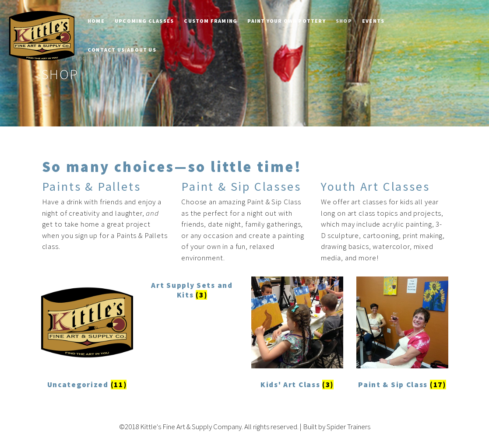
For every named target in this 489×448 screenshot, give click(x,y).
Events (373, 21)
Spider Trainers (348, 427)
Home (96, 21)
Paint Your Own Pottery (286, 21)
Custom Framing (211, 21)
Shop (344, 21)
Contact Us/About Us (122, 50)
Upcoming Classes (144, 21)
